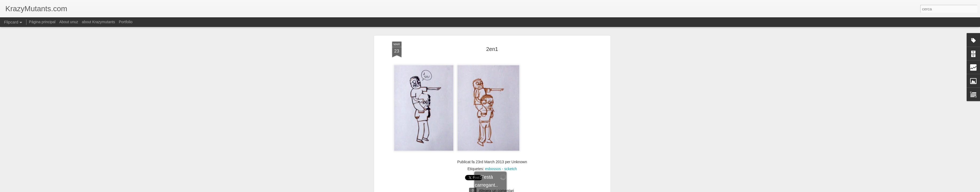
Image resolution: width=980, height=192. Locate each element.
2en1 (492, 30)
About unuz (69, 22)
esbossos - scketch (501, 149)
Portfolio (126, 22)
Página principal (42, 22)
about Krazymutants (99, 22)
